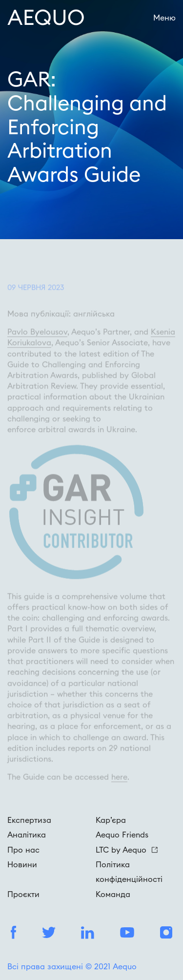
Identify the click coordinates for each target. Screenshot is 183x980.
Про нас (23, 850)
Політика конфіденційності (129, 872)
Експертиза (29, 820)
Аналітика (27, 835)
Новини (22, 864)
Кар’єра (111, 820)
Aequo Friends (122, 835)
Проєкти (23, 894)
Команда (113, 894)
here (119, 785)
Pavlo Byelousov (37, 340)
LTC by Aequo (127, 850)
